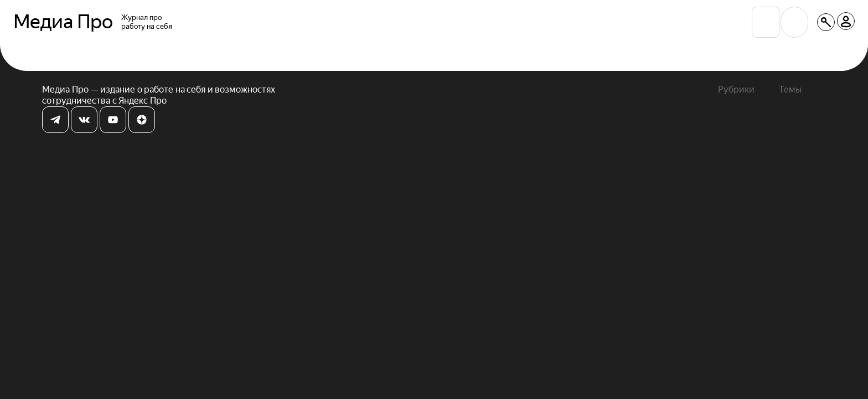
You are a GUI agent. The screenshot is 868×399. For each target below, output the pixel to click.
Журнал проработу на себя (147, 22)
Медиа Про (63, 22)
